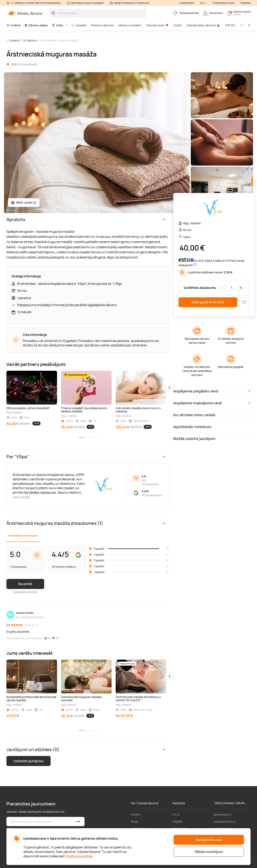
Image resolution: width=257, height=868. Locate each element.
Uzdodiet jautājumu (29, 761)
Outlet (178, 25)
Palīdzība (246, 3)
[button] (169, 388)
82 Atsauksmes (150, 482)
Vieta (57, 25)
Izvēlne (13, 25)
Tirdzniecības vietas (223, 3)
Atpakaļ (14, 40)
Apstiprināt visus (209, 840)
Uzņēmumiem (187, 3)
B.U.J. (203, 3)
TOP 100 (230, 25)
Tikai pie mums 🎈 (157, 25)
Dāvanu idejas (36, 25)
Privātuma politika (79, 856)
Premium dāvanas (102, 25)
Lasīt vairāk (21, 497)
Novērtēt (25, 584)
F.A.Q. (176, 814)
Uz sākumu (30, 40)
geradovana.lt (223, 814)
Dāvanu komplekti (130, 25)
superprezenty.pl (224, 821)
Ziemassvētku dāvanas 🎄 (203, 25)
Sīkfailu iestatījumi (209, 852)
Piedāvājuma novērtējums (23, 536)
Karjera (136, 814)
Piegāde (178, 821)
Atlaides (79, 25)
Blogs (134, 821)
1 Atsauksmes (26, 64)
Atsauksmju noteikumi (25, 592)
